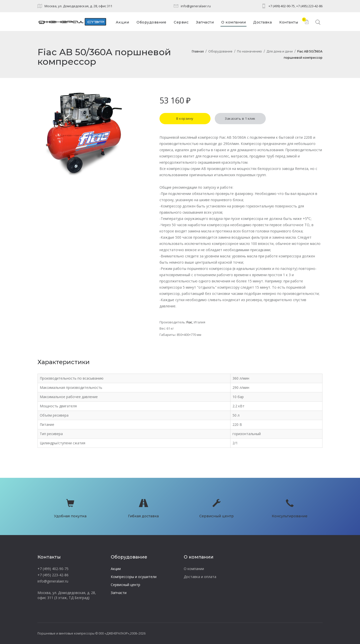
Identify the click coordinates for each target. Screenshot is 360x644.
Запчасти (119, 593)
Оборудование (220, 51)
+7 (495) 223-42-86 (309, 6)
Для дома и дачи (280, 51)
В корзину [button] (185, 118)
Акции (116, 569)
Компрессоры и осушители (134, 577)
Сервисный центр (125, 585)
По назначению (249, 51)
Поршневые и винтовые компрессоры (66, 633)
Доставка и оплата (200, 577)
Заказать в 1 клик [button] (240, 118)
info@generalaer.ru (196, 6)
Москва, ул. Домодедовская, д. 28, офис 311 (78, 6)
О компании (194, 569)
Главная (198, 51)
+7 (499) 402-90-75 (282, 6)
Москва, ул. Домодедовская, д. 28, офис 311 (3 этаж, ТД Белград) (67, 595)
